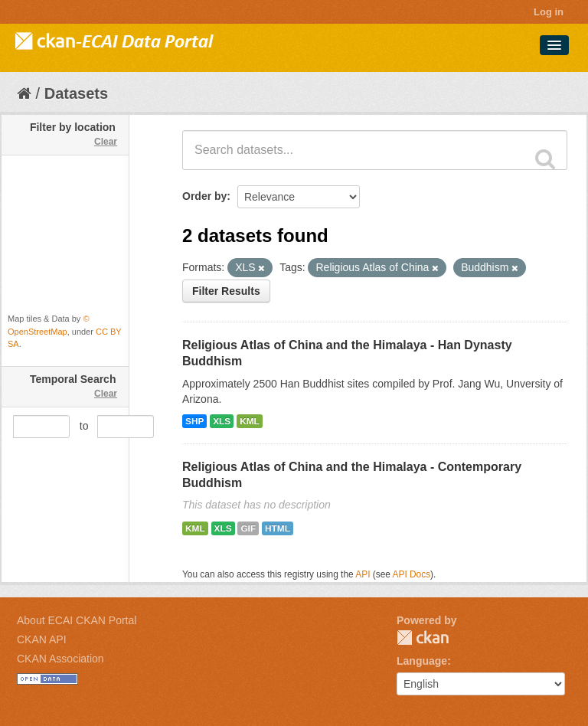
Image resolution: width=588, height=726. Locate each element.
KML (250, 421)
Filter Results (226, 291)
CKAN (423, 638)
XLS (222, 421)
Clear (106, 142)
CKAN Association (60, 659)
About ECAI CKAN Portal (77, 620)
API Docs (412, 574)
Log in (549, 12)
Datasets (76, 93)
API (363, 574)
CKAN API (42, 639)
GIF (248, 528)
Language (422, 661)
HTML (278, 528)
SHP (194, 421)
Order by (204, 196)
